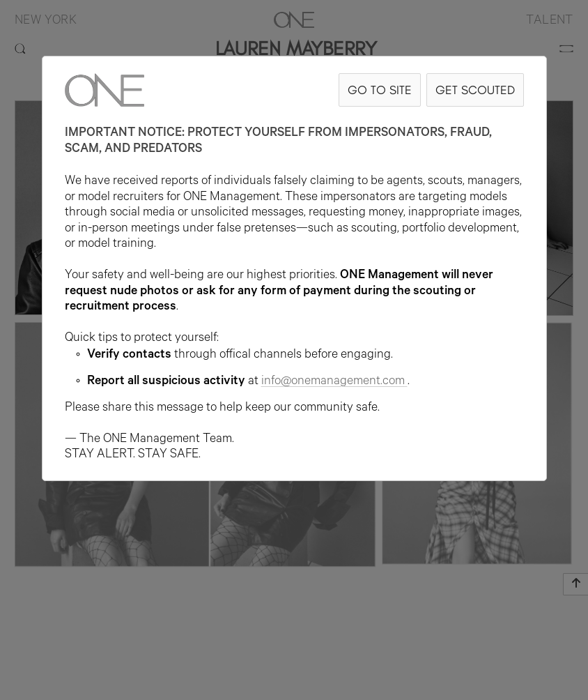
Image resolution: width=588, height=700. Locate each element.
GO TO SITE (380, 90)
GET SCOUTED (475, 90)
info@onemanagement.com (334, 382)
